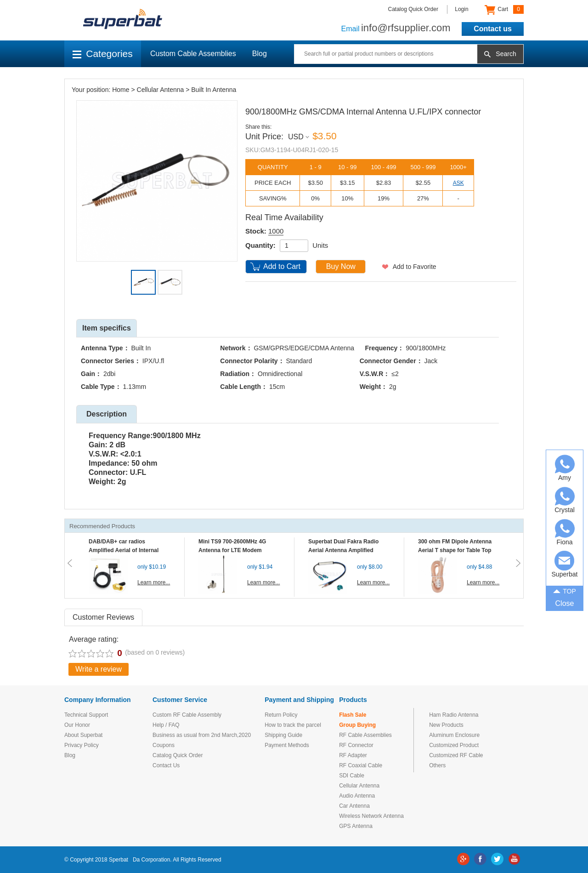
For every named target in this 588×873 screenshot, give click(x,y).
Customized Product (454, 745)
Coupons (164, 745)
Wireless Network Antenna (371, 816)
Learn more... (154, 582)
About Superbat (83, 735)
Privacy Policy (82, 745)
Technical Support (86, 715)
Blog (260, 54)
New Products (446, 725)
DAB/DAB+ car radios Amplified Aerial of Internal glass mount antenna (124, 550)
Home (121, 90)
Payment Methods (287, 745)
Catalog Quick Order (413, 9)
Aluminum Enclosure (454, 735)
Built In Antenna (214, 90)
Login (461, 9)
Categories (103, 54)
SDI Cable (352, 776)
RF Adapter (353, 755)
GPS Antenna (356, 826)
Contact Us (166, 765)
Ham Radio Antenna (454, 715)
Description (107, 414)
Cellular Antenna (161, 90)
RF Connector (356, 745)
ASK (458, 183)
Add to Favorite (415, 267)
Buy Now (341, 266)
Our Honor (77, 725)
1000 (276, 231)
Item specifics (107, 328)
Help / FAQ (166, 725)
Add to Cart (282, 266)
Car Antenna (354, 806)
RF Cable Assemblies (365, 735)
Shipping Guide (283, 735)
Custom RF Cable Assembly (187, 715)
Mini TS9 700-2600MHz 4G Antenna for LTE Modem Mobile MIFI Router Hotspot (234, 550)
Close (565, 603)
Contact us (493, 29)
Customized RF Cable (456, 755)
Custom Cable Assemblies (193, 54)
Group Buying (357, 725)
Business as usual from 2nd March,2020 (202, 735)
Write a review (99, 669)
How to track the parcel (293, 725)
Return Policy (281, 715)
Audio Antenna (357, 796)
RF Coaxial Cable (361, 765)
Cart (504, 10)
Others (437, 765)
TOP (565, 591)
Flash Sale (353, 715)
